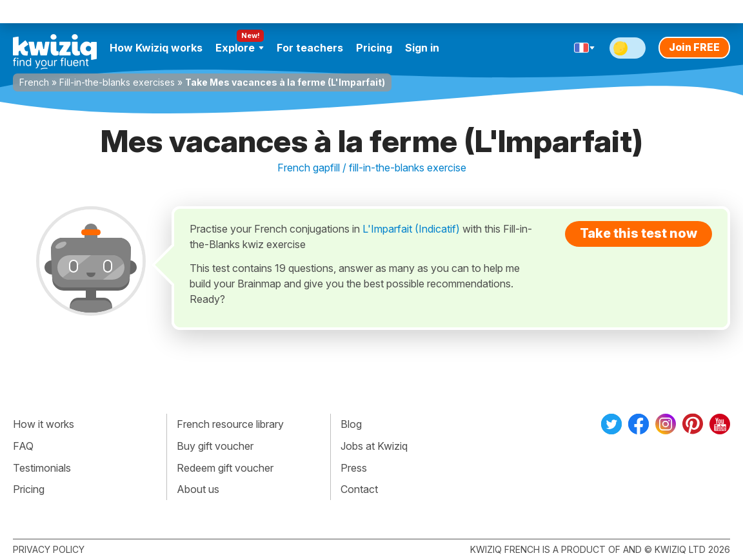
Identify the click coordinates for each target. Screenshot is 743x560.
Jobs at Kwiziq (374, 446)
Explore (240, 48)
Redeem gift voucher (225, 468)
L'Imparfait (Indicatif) (411, 229)
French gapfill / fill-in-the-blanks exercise (372, 168)
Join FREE (694, 47)
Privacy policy (49, 549)
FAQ (23, 446)
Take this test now (639, 233)
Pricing (374, 48)
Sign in (422, 48)
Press (354, 468)
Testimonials (42, 468)
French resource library (230, 424)
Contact (359, 489)
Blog (351, 424)
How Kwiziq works (156, 48)
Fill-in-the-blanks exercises (117, 82)
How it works (44, 424)
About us (198, 489)
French (34, 82)
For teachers (310, 48)
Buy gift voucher (215, 446)
